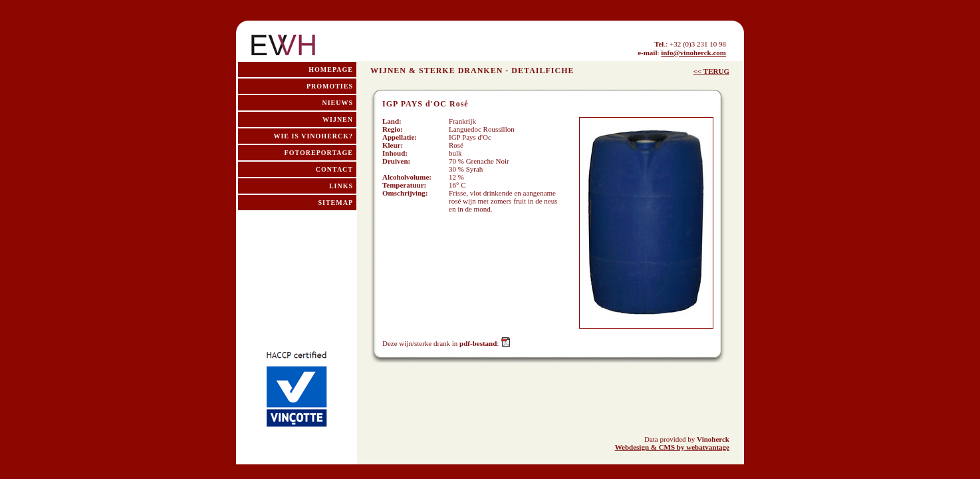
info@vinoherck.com (693, 53)
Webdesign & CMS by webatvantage (672, 447)
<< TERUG (711, 71)
